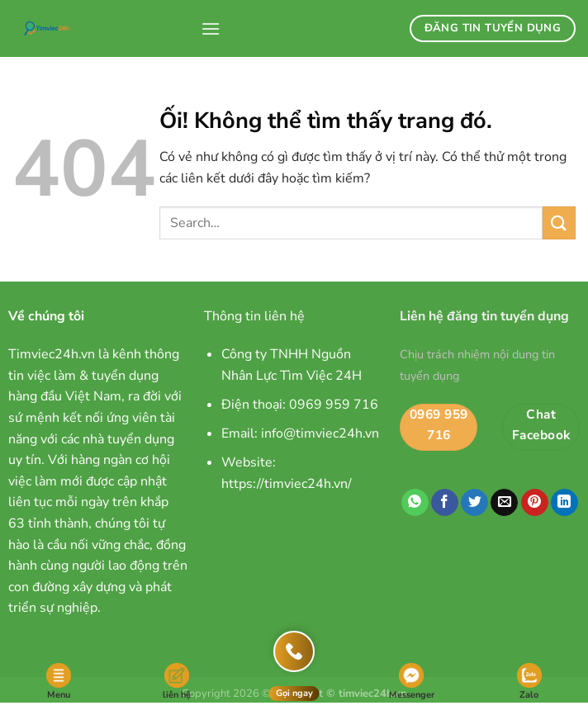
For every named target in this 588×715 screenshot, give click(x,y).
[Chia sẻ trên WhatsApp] (415, 503)
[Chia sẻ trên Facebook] (445, 503)
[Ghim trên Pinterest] (535, 503)
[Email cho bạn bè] (504, 503)
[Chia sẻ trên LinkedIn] (564, 503)
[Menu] (211, 28)
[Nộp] (559, 223)
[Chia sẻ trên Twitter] (474, 503)
